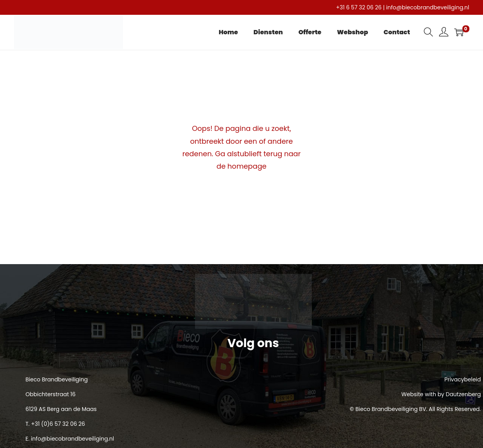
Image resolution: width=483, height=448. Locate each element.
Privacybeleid (463, 379)
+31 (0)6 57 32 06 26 (58, 424)
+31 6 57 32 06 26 (359, 7)
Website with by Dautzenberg (441, 394)
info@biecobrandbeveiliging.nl (428, 7)
